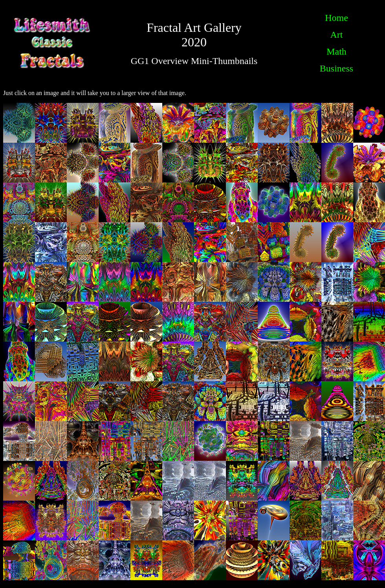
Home (336, 18)
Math (336, 51)
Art (337, 35)
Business (336, 68)
